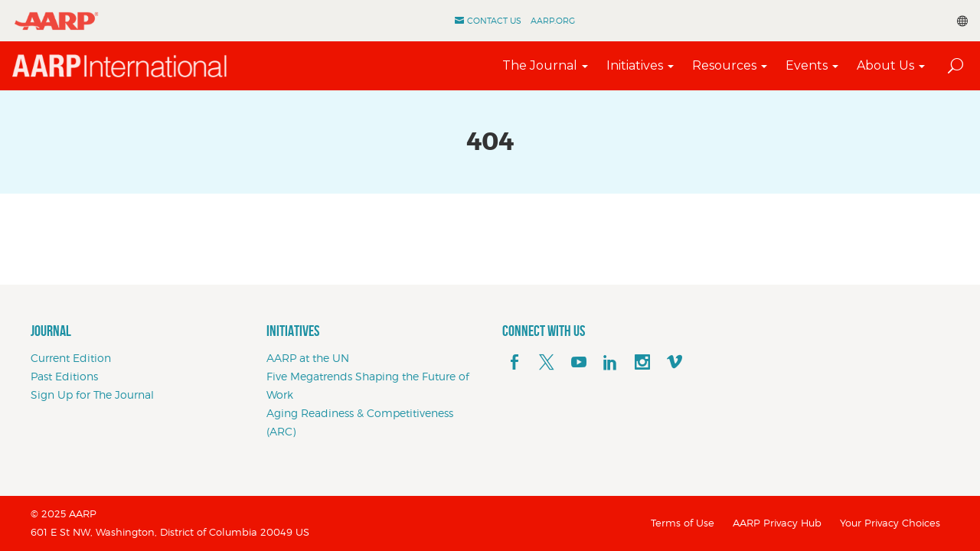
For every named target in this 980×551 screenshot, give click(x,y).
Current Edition (71, 358)
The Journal (540, 65)
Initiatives (635, 65)
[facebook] (514, 363)
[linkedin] (610, 363)
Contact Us (494, 21)
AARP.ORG (553, 21)
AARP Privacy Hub (777, 523)
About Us (885, 65)
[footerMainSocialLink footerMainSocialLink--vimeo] (675, 363)
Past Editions (64, 376)
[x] (547, 363)
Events (807, 65)
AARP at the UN (308, 358)
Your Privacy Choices (890, 523)
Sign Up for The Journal (92, 395)
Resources (724, 65)
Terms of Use (683, 523)
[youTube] (579, 363)
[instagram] (642, 363)
